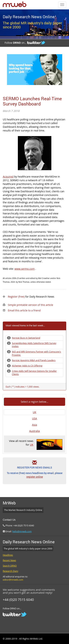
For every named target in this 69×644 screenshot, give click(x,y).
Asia (34, 425)
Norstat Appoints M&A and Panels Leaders (34, 360)
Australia (34, 431)
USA (34, 418)
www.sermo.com (24, 269)
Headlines (8, 555)
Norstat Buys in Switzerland (26, 338)
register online (35, 477)
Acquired (8, 177)
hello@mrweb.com (22, 531)
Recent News (9, 560)
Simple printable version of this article (31, 305)
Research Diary (10, 571)
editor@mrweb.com (13, 580)
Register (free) (16, 297)
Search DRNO (10, 566)
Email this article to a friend (24, 310)
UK (34, 412)
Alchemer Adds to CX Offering (27, 366)
